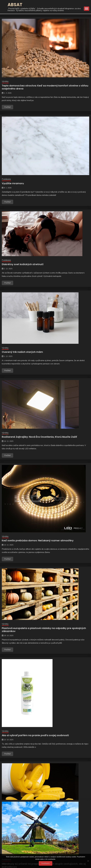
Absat (15, 5)
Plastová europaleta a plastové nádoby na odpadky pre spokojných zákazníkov (44, 630)
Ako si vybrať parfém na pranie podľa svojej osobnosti (35, 735)
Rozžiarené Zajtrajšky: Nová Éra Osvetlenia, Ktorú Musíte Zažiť (39, 437)
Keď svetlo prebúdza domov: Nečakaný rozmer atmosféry (38, 540)
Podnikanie (6, 179)
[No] (88, 861)
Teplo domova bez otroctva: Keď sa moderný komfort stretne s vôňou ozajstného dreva (45, 87)
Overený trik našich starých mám (22, 352)
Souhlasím (45, 863)
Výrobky (5, 81)
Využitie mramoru (13, 183)
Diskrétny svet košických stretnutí (23, 264)
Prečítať (7, 107)
